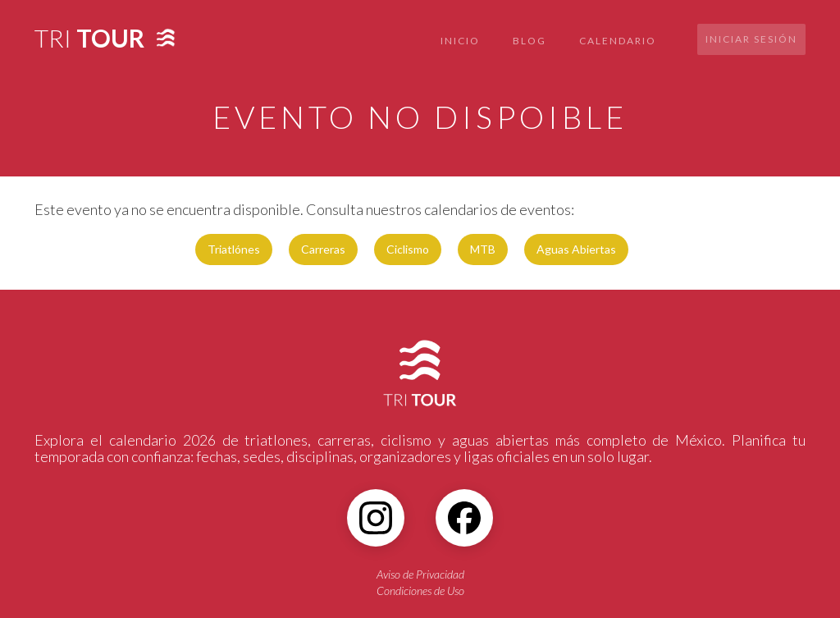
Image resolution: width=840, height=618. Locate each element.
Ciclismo (408, 249)
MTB (483, 249)
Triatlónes (234, 249)
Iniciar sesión (751, 39)
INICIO (460, 41)
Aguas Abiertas (576, 249)
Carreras (323, 249)
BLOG (530, 41)
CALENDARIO (618, 41)
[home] (89, 33)
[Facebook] (464, 518)
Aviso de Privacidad (420, 574)
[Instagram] (376, 518)
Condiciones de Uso (420, 591)
